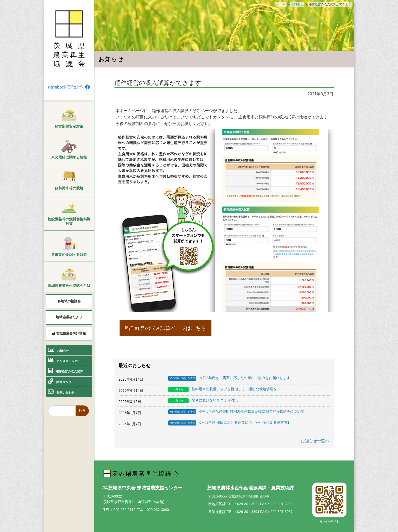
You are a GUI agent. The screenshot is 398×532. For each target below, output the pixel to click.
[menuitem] (69, 118)
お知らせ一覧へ (315, 441)
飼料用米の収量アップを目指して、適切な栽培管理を (223, 389)
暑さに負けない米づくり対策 (203, 401)
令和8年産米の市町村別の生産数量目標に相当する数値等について (236, 412)
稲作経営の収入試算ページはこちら (165, 328)
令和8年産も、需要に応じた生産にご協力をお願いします (229, 378)
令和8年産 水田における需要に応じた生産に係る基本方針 (230, 423)
